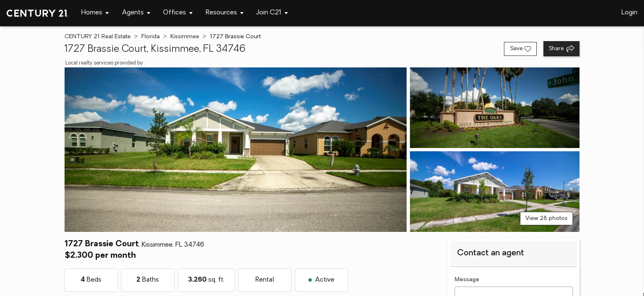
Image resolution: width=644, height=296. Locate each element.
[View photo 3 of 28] (495, 192)
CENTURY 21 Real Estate (98, 37)
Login (629, 13)
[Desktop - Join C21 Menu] (272, 13)
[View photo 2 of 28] (495, 108)
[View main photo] (236, 150)
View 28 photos (546, 219)
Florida (151, 37)
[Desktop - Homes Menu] (95, 13)
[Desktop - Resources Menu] (225, 13)
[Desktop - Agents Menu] (136, 13)
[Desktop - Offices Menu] (178, 13)
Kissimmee (185, 37)
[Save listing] (520, 49)
